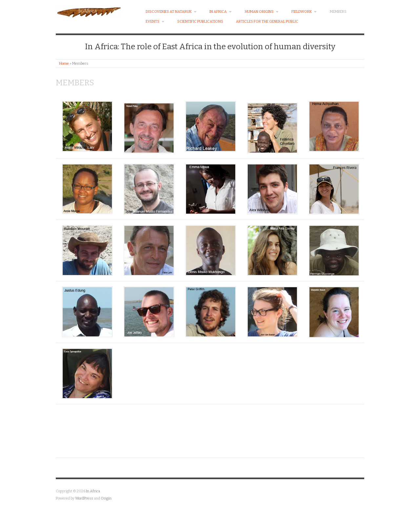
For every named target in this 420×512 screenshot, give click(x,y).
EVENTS (155, 21)
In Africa (221, 12)
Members (338, 12)
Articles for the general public (267, 21)
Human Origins (262, 12)
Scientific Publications (200, 21)
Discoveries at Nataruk (171, 12)
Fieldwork (304, 12)
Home (64, 64)
